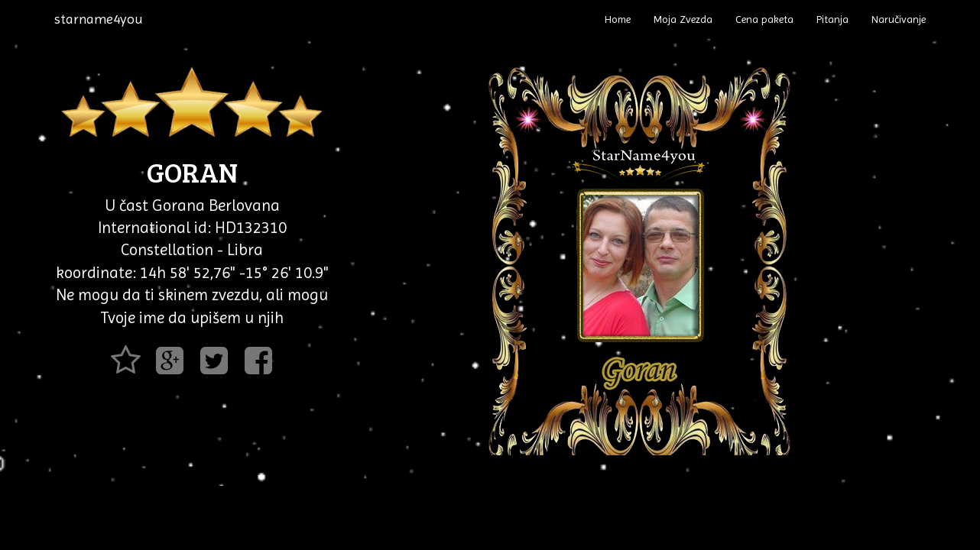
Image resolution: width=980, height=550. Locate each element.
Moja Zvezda (683, 19)
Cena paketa (764, 19)
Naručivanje (899, 19)
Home (618, 19)
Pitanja (832, 19)
